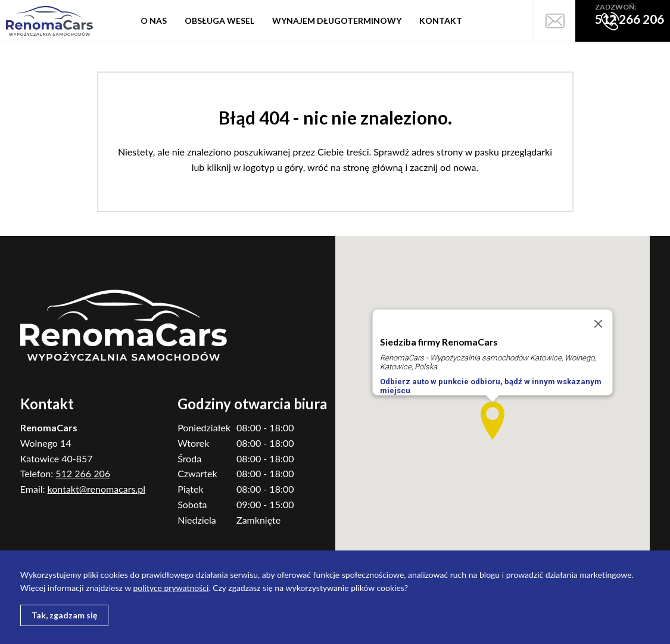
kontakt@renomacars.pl (96, 489)
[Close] (598, 324)
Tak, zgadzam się (64, 615)
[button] (493, 421)
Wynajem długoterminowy (337, 21)
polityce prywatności (171, 588)
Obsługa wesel (219, 21)
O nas (154, 21)
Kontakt (441, 21)
